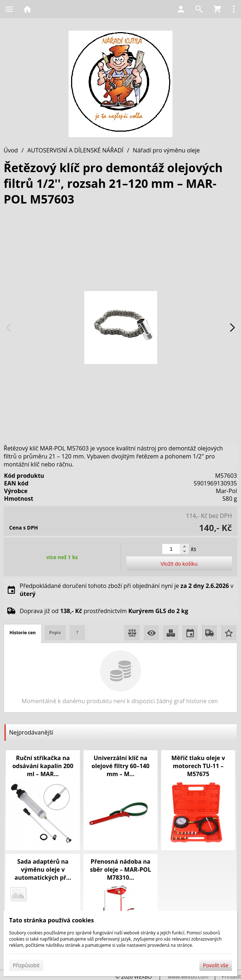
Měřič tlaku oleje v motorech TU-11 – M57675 (198, 766)
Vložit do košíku (179, 564)
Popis (55, 633)
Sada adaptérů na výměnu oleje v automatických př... (43, 869)
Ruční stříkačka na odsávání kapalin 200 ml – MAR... (43, 766)
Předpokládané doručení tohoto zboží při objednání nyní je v (127, 590)
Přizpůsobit (26, 965)
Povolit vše (216, 965)
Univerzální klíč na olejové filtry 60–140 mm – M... (120, 766)
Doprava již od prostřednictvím (104, 611)
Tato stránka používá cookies (51, 920)
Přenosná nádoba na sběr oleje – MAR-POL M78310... (121, 869)
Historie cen (23, 633)
